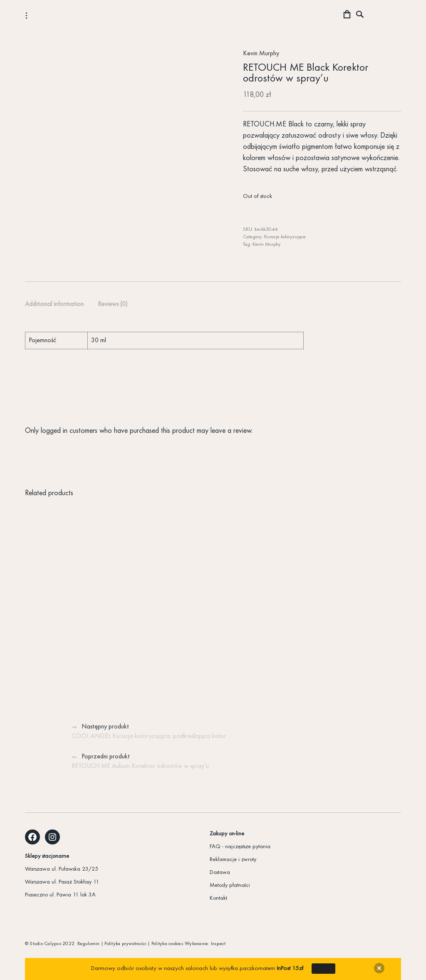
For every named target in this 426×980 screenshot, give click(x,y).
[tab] (54, 305)
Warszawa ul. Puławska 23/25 (62, 869)
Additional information (54, 304)
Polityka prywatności (125, 944)
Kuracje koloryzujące (285, 237)
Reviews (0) (113, 304)
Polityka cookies (167, 944)
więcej (323, 969)
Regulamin (89, 944)
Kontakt (218, 898)
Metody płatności (230, 885)
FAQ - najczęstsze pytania (240, 847)
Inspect (218, 944)
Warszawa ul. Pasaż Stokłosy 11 (62, 882)
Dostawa (220, 873)
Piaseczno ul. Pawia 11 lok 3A (60, 895)
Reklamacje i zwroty (233, 860)
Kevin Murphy (261, 54)
